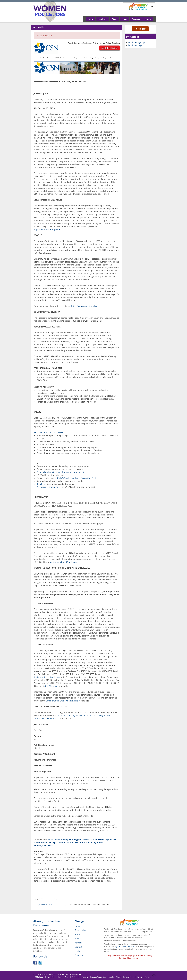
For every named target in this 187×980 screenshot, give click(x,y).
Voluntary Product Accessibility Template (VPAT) (101, 977)
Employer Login (135, 45)
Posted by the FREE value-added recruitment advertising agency (51, 905)
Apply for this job (109, 48)
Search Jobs (102, 19)
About (115, 19)
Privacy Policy (64, 977)
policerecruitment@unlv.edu (63, 562)
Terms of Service (144, 977)
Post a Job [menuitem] (79, 955)
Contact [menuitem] (78, 947)
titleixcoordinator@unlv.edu (47, 677)
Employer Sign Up (136, 42)
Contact (148, 19)
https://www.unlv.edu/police (47, 229)
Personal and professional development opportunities (62, 472)
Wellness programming (47, 487)
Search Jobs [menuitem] (80, 930)
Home (91, 19)
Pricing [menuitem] (78, 939)
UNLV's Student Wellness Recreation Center (77, 478)
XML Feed (39, 977)
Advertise (136, 19)
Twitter (40, 963)
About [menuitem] (78, 934)
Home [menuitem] (78, 926)
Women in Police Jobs (56, 974)
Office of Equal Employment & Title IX (63, 701)
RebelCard (41, 484)
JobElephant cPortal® (125, 946)
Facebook (35, 963)
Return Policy (51, 977)
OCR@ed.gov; (51, 686)
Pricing (124, 19)
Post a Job (140, 29)
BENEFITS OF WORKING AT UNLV (49, 433)
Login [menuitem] (77, 951)
